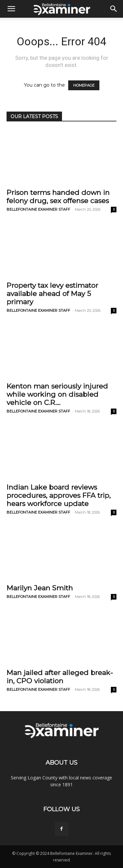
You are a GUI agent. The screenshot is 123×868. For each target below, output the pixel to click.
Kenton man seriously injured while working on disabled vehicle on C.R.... (57, 394)
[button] (11, 9)
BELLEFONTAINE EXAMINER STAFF (38, 209)
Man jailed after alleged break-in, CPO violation (60, 677)
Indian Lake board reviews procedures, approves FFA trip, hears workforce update (59, 495)
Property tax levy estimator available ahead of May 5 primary (52, 294)
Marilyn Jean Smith (40, 588)
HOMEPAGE (84, 85)
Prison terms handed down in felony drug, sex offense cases (58, 197)
